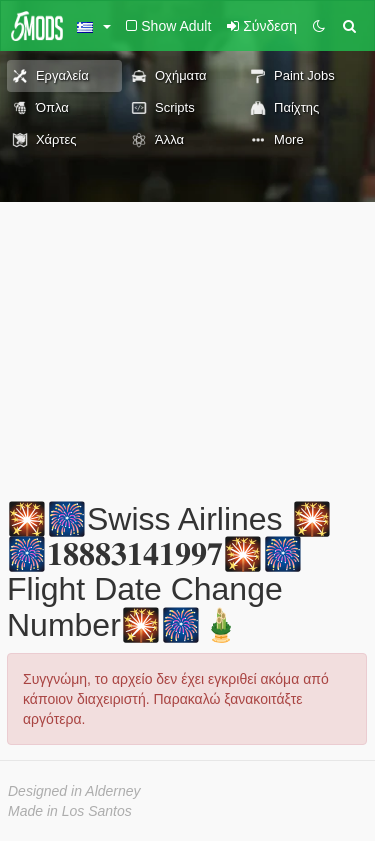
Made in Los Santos (70, 811)
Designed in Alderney (74, 791)
